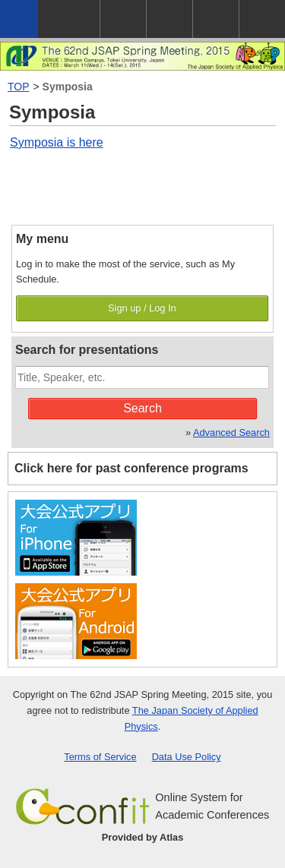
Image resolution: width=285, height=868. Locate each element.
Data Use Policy (187, 757)
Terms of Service (100, 757)
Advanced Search (231, 432)
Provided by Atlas (143, 837)
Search (142, 408)
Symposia (68, 87)
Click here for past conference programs (131, 468)
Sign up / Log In (142, 308)
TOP (19, 87)
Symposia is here (57, 142)
